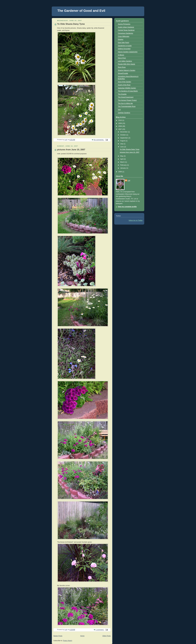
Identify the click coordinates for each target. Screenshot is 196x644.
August (123, 141)
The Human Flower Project (127, 100)
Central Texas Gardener (126, 30)
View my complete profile (127, 207)
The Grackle (122, 94)
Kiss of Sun (122, 58)
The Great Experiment (126, 97)
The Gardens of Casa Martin (128, 91)
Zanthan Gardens (124, 113)
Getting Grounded (124, 49)
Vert (119, 110)
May (122, 156)
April (122, 159)
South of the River (124, 85)
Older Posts (106, 636)
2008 (120, 126)
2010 (120, 120)
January (123, 168)
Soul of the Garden (124, 82)
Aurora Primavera (124, 24)
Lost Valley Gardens (125, 61)
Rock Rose (122, 67)
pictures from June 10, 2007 (71, 150)
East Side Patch (123, 43)
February (124, 165)
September (124, 138)
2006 (120, 172)
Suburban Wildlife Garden (127, 88)
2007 (120, 129)
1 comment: (100, 630)
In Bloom (121, 55)
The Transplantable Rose (127, 106)
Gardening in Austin (125, 46)
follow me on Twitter (136, 220)
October (123, 135)
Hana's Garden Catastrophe (128, 52)
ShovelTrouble (123, 73)
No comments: (99, 140)
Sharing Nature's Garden (127, 70)
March (123, 162)
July (122, 144)
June (122, 147)
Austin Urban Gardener (126, 27)
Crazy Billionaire (124, 36)
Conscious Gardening (125, 33)
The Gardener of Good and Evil (81, 11)
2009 (120, 123)
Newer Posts (58, 636)
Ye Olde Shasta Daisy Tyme (71, 24)
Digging (121, 39)
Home (82, 636)
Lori (129, 180)
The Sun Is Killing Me (125, 103)
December (124, 132)
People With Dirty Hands (126, 64)
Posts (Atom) (68, 641)
